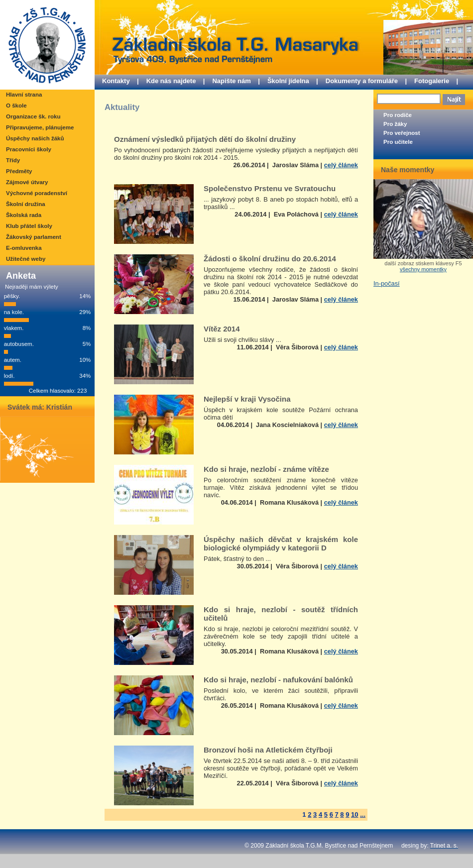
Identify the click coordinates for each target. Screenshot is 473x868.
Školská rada (24, 215)
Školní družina (26, 204)
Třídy (13, 160)
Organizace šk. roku (33, 116)
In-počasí (387, 283)
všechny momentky (423, 269)
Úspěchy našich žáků (35, 138)
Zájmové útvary (27, 182)
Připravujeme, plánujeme (40, 127)
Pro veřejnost (402, 133)
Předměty (19, 171)
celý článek (341, 165)
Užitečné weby (26, 259)
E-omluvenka (24, 248)
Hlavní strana (24, 95)
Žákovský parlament (34, 237)
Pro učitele (398, 142)
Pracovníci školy (29, 149)
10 (355, 814)
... (363, 814)
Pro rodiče (398, 115)
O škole (16, 106)
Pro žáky (395, 124)
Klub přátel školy (29, 226)
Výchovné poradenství (37, 193)
